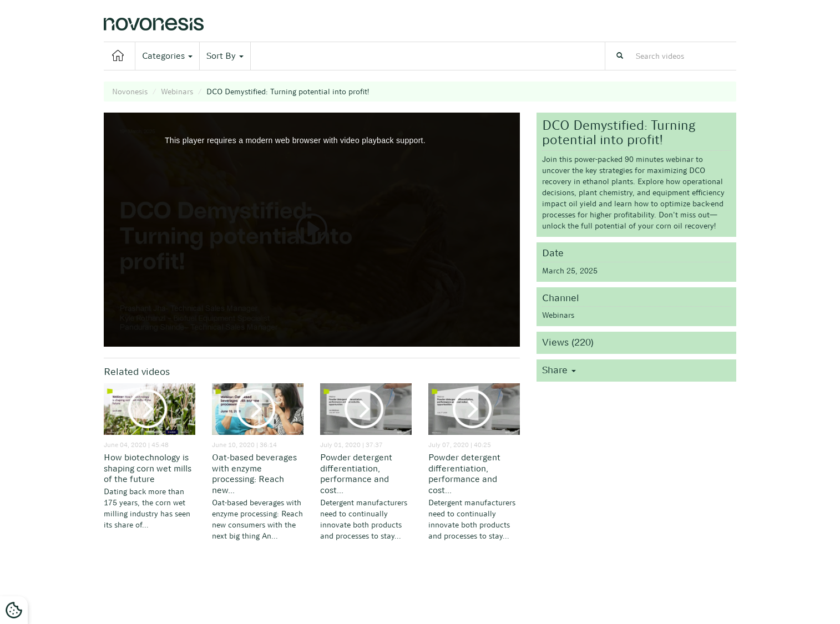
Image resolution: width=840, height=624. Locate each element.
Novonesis (130, 92)
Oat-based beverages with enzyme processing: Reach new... (254, 474)
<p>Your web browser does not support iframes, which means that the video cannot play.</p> (312, 230)
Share (559, 370)
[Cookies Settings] (14, 610)
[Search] (620, 56)
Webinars (177, 92)
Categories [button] (167, 56)
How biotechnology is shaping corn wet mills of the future (148, 468)
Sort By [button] (225, 56)
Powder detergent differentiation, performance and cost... (356, 474)
